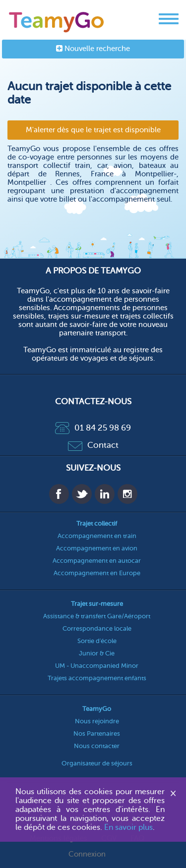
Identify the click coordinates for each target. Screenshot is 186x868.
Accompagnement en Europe (97, 573)
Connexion (87, 854)
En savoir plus (128, 827)
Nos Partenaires (97, 733)
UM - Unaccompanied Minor (97, 666)
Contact (93, 445)
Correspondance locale (97, 628)
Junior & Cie (97, 653)
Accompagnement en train (97, 536)
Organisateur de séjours (97, 763)
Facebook (59, 494)
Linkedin (105, 494)
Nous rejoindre (97, 721)
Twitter (82, 494)
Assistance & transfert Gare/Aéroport (97, 616)
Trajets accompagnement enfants (97, 678)
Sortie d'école (97, 641)
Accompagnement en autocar (97, 561)
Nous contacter (97, 746)
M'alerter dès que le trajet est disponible (93, 130)
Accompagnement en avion (97, 548)
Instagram (127, 494)
